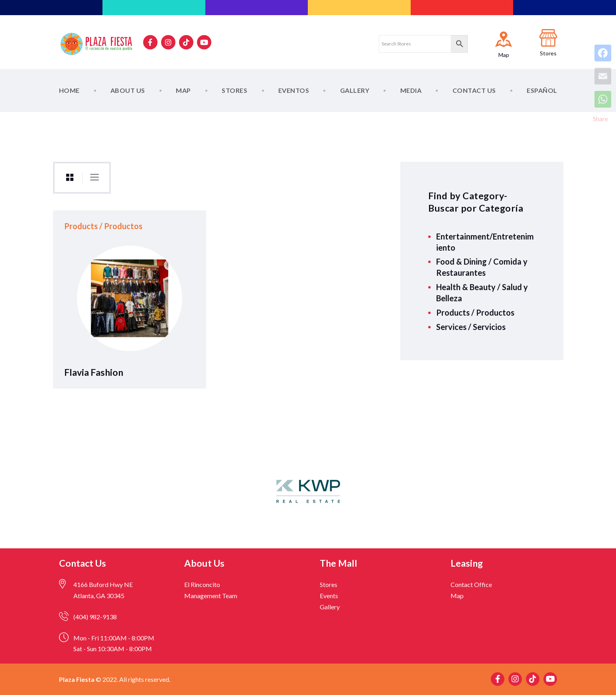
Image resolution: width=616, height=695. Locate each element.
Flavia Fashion (94, 372)
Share (600, 119)
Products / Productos (475, 312)
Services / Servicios (471, 327)
